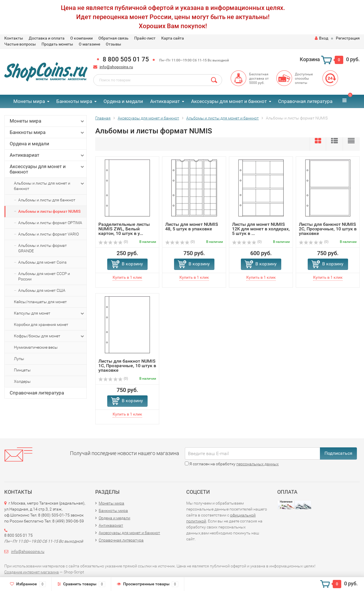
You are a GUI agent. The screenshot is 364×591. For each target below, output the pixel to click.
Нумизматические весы (36, 347)
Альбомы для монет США (42, 290)
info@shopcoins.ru (116, 67)
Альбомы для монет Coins (42, 262)
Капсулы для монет (49, 313)
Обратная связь (113, 38)
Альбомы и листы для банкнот (47, 200)
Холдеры (22, 381)
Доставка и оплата (47, 38)
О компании (81, 38)
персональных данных (258, 464)
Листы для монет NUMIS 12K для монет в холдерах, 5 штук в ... (261, 229)
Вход (321, 38)
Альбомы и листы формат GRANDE (43, 248)
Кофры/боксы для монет (49, 336)
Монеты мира (29, 101)
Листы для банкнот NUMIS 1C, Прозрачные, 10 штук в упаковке (127, 366)
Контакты (14, 38)
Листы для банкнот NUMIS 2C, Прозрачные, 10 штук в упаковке (328, 229)
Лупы (19, 359)
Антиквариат (165, 101)
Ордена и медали (123, 101)
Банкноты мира (74, 101)
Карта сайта (173, 38)
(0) (113, 242)
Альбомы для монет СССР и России (44, 276)
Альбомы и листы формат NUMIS (49, 211)
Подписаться (338, 453)
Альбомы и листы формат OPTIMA (50, 223)
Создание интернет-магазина (32, 572)
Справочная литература (305, 101)
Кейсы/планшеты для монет (40, 302)
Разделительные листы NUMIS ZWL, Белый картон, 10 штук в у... (124, 229)
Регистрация (348, 38)
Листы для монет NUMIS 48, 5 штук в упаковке (192, 227)
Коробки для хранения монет (41, 325)
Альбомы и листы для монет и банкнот (49, 186)
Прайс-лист (145, 38)
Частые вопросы (20, 44)
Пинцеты (22, 370)
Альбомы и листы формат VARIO (48, 234)
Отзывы (113, 44)
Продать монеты (57, 44)
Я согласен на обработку (232, 464)
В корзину (132, 264)
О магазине (89, 44)
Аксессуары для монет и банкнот (229, 101)
